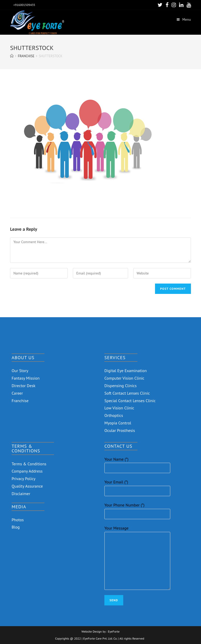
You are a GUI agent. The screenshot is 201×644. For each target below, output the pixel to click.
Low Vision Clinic (119, 408)
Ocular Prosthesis (120, 430)
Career (17, 393)
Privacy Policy (24, 479)
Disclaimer (21, 494)
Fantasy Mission (26, 378)
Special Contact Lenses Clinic (130, 401)
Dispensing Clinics (121, 386)
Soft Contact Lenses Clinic (127, 393)
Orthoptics (114, 415)
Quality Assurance (27, 486)
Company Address (27, 471)
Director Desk (24, 386)
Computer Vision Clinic (124, 378)
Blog (16, 527)
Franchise (20, 401)
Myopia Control (118, 423)
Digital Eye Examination (126, 371)
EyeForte (114, 632)
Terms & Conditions (29, 464)
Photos (18, 520)
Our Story (20, 371)
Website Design (92, 632)
